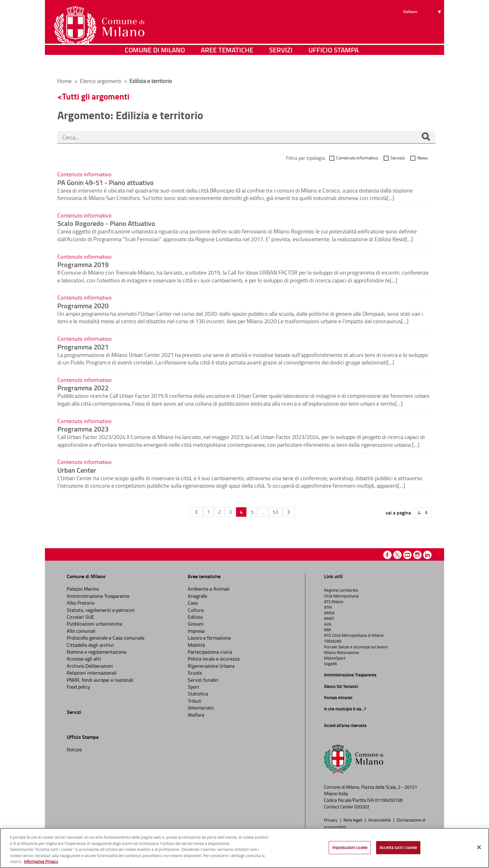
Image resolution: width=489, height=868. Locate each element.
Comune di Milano (155, 64)
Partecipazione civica (210, 652)
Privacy (331, 820)
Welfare (196, 715)
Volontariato (201, 708)
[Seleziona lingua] (423, 28)
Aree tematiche (227, 64)
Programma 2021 (83, 347)
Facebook (387, 555)
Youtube (407, 555)
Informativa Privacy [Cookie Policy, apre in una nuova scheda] (41, 861)
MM (327, 630)
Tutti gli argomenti (96, 96)
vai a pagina (398, 513)
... (263, 512)
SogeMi (331, 664)
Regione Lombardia (341, 590)
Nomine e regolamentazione (97, 652)
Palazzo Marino (83, 589)
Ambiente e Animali (209, 589)
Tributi (195, 701)
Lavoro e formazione (209, 638)
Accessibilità (380, 820)
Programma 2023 (83, 429)
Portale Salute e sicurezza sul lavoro (356, 647)
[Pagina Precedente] (196, 512)
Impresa (196, 631)
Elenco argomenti (101, 81)
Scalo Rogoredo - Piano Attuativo (106, 223)
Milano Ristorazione (341, 652)
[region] (244, 848)
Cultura (196, 610)
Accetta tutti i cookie (398, 847)
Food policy (78, 687)
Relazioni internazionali (92, 673)
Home (65, 81)
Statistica (198, 694)
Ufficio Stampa (334, 64)
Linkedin (427, 555)
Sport (194, 687)
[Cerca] (426, 137)
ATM (328, 607)
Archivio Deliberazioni (90, 666)
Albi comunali (81, 631)
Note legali (353, 820)
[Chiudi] (479, 847)
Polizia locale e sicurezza (214, 659)
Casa (193, 603)
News (423, 158)
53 (275, 512)
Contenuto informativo (357, 158)
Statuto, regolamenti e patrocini (101, 610)
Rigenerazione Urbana (211, 666)
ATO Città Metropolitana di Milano (354, 635)
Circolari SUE (80, 617)
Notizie (74, 749)
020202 (362, 807)
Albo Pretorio (81, 603)
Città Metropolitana (341, 596)
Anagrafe (197, 596)
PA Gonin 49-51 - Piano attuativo (106, 182)
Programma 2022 (83, 388)
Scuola (195, 673)
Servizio (398, 158)
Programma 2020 (83, 305)
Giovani (196, 624)
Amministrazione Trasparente (98, 596)
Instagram (417, 555)
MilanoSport (335, 658)
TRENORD (333, 641)
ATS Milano (334, 602)
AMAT (329, 618)
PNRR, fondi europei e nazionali (100, 680)
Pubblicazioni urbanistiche (94, 624)
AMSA (329, 613)
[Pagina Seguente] (289, 512)
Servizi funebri (203, 680)
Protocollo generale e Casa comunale (106, 638)
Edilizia (195, 617)
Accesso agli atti (84, 659)
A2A (328, 624)
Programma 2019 (83, 264)
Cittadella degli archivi (90, 645)
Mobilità (196, 645)
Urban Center (77, 470)
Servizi (281, 64)
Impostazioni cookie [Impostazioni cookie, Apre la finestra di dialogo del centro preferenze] (350, 847)
